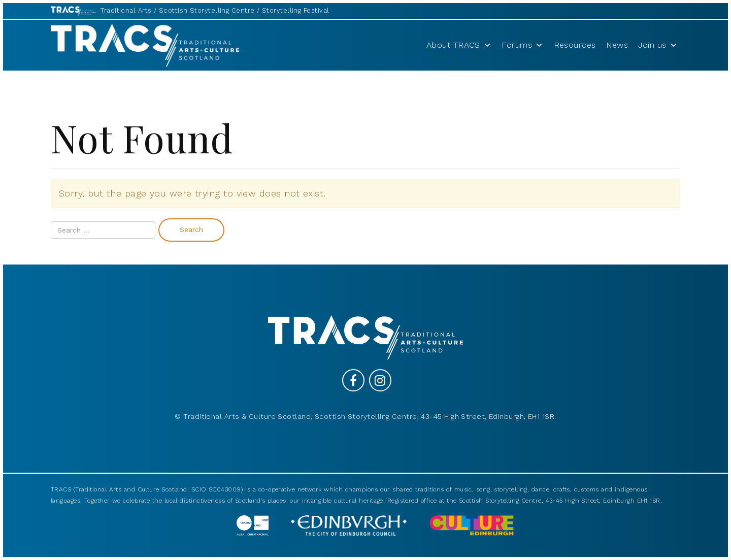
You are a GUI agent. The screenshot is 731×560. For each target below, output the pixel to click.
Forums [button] (522, 45)
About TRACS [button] (459, 45)
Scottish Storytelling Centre (207, 10)
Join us (658, 45)
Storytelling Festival (295, 10)
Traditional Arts (126, 10)
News (617, 45)
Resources (575, 45)
